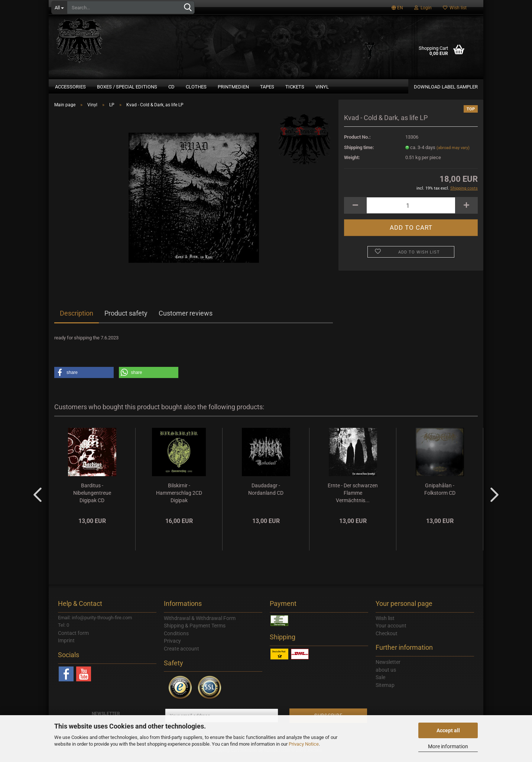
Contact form (73, 637)
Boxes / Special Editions (127, 87)
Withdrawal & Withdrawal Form (200, 623)
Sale (380, 682)
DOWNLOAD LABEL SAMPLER (446, 87)
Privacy (172, 645)
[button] (84, 377)
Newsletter (388, 666)
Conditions (176, 638)
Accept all (448, 730)
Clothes (196, 87)
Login (423, 8)
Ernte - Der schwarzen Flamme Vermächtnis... (353, 497)
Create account (181, 653)
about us (386, 674)
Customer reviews (186, 318)
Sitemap (385, 690)
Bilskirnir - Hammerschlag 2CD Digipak (179, 497)
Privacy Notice (304, 744)
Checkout (387, 638)
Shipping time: (359, 152)
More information (448, 746)
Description (77, 318)
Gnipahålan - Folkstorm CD (440, 494)
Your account (391, 630)
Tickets (295, 87)
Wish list (455, 8)
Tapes (267, 87)
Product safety (126, 318)
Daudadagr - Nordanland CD (266, 494)
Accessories (70, 87)
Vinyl (322, 87)
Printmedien (233, 87)
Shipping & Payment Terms (195, 630)
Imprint (66, 645)
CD (171, 87)
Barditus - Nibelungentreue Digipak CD (92, 497)
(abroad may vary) (453, 152)
